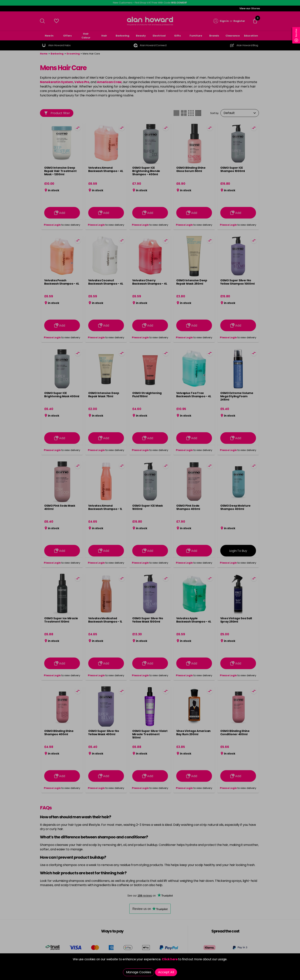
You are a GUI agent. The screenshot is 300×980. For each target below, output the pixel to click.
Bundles (296, 35)
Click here (170, 959)
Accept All (166, 972)
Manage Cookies (139, 972)
